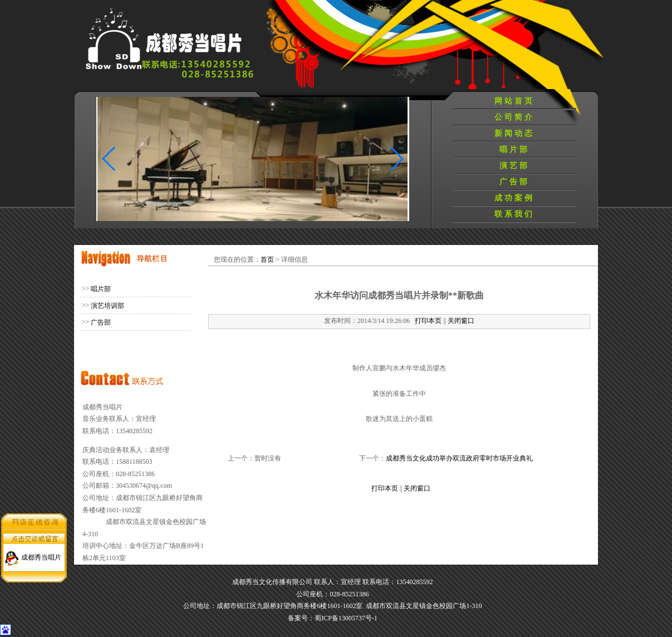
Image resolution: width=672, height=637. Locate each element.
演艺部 (514, 166)
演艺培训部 (107, 306)
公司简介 (514, 117)
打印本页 (428, 321)
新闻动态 (514, 133)
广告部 (514, 182)
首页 (267, 259)
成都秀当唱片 (41, 556)
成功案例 (514, 198)
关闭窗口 (461, 321)
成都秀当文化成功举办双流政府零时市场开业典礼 (459, 458)
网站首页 (514, 101)
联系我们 (514, 214)
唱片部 (514, 150)
